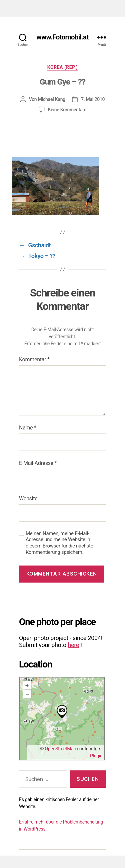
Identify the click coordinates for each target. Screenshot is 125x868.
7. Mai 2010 (93, 99)
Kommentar (34, 359)
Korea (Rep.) (62, 67)
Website (28, 499)
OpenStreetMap (60, 749)
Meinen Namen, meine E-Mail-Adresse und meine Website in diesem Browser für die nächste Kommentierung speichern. (59, 543)
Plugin (96, 756)
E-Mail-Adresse (38, 463)
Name (28, 428)
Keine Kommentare (67, 110)
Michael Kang (52, 99)
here (73, 645)
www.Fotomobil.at (62, 37)
